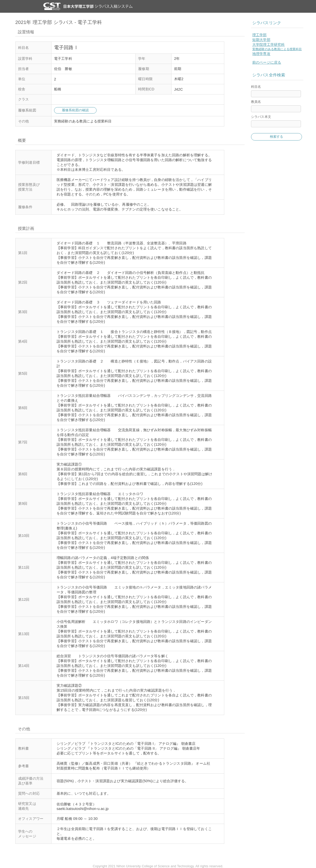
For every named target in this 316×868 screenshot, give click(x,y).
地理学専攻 (261, 54)
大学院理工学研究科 (268, 45)
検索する (277, 137)
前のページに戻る (267, 62)
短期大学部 (261, 40)
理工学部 (260, 35)
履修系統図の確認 (75, 110)
